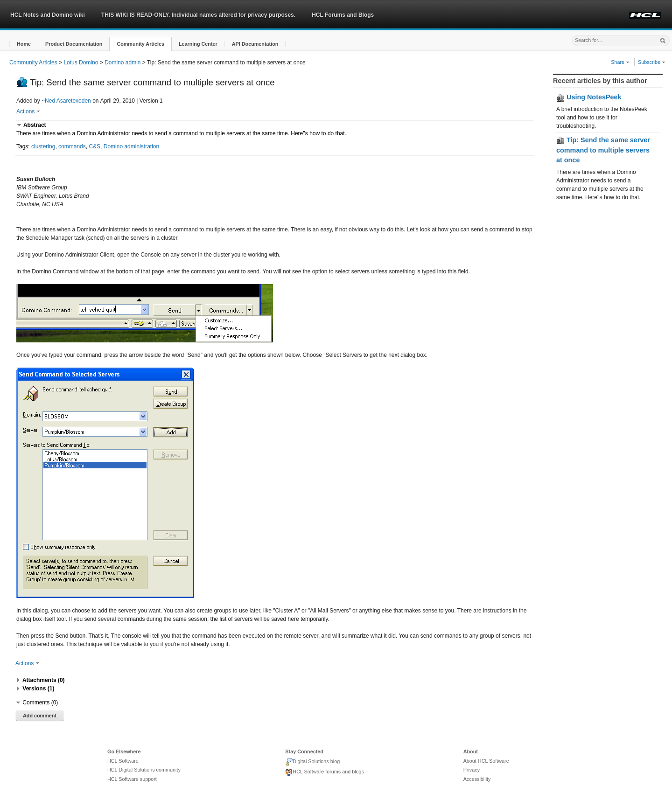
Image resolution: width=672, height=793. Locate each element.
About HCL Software (486, 761)
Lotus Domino (81, 63)
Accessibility (477, 779)
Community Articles (33, 63)
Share (620, 62)
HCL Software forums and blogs (325, 772)
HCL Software (123, 761)
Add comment (40, 716)
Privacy (472, 770)
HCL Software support (132, 779)
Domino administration (131, 146)
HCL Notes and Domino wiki (48, 15)
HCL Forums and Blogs (343, 15)
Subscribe (652, 62)
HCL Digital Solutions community (144, 770)
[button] (24, 44)
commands (72, 146)
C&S (94, 146)
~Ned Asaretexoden (66, 101)
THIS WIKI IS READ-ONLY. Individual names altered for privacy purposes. (198, 15)
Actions (28, 111)
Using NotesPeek (589, 97)
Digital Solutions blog (312, 762)
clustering (43, 146)
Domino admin (122, 63)
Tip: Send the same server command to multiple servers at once (603, 150)
